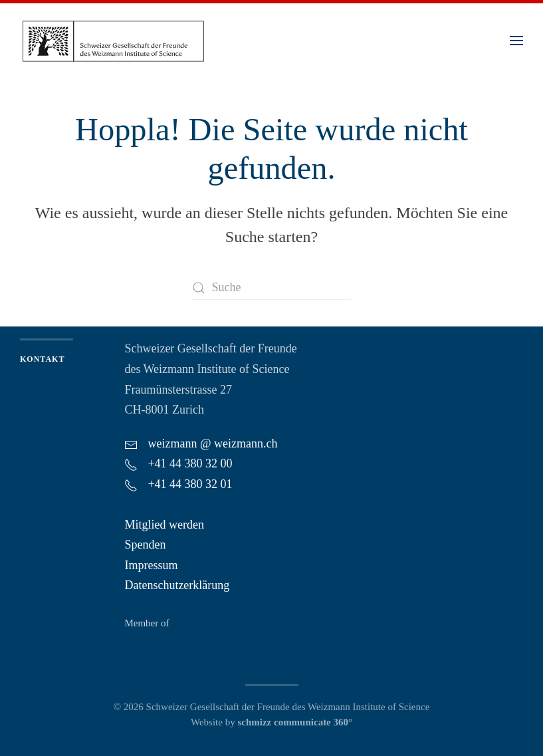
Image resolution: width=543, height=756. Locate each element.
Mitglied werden (164, 525)
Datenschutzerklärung (177, 585)
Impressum (151, 565)
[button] (516, 41)
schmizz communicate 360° (295, 722)
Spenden (145, 545)
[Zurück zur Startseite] (113, 40)
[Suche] (272, 288)
